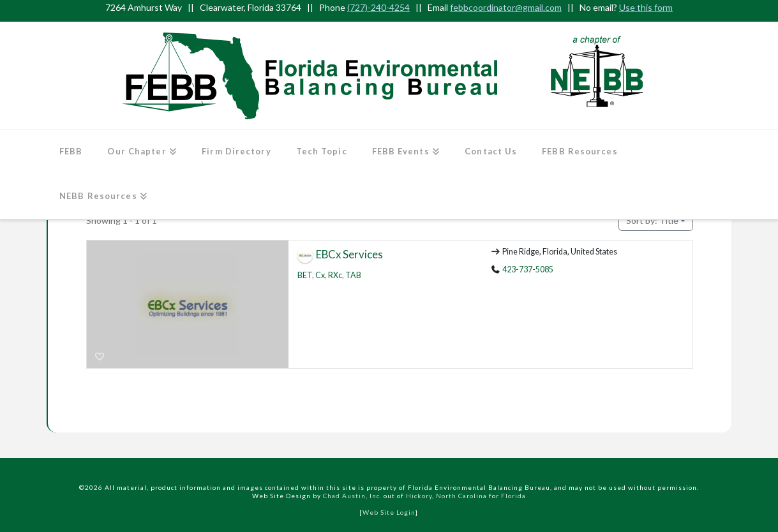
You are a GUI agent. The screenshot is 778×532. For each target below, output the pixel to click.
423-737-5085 (528, 270)
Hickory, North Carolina (446, 496)
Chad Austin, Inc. (352, 496)
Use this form (646, 7)
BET (305, 275)
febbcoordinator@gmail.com (506, 7)
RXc (335, 275)
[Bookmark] (100, 357)
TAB (353, 275)
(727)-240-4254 (378, 7)
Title (652, 220)
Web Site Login (389, 512)
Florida (513, 496)
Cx (320, 275)
